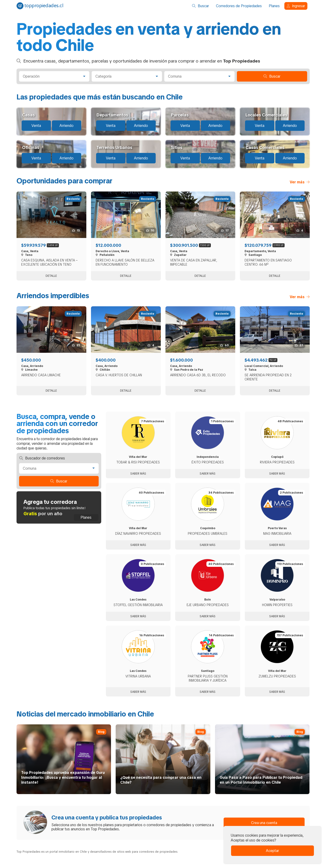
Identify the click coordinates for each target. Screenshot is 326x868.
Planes (274, 6)
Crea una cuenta (264, 823)
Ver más (300, 182)
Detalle (51, 276)
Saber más (138, 474)
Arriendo (66, 126)
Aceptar (272, 851)
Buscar (200, 6)
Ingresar (296, 6)
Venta (36, 126)
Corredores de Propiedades (239, 6)
